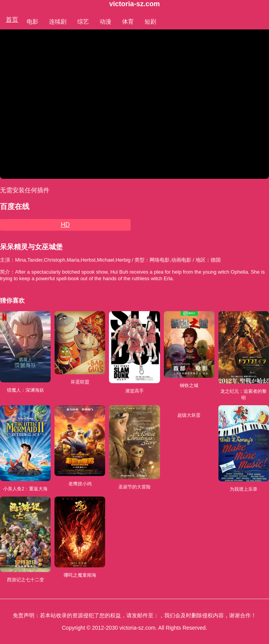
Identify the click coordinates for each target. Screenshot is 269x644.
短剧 (150, 21)
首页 (12, 20)
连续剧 (58, 21)
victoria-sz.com (134, 4)
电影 (32, 21)
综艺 (83, 21)
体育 (128, 21)
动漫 (106, 21)
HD (65, 225)
